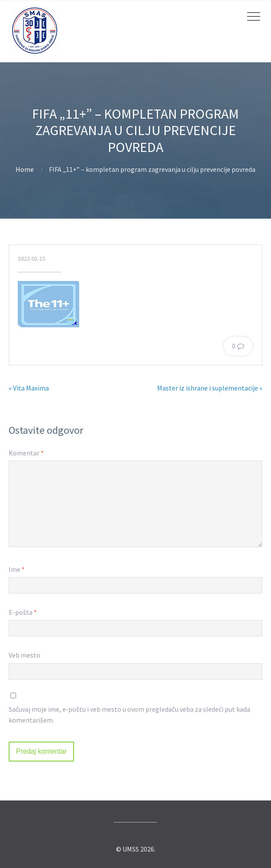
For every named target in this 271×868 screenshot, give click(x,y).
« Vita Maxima (29, 388)
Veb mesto (24, 655)
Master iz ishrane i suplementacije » (210, 388)
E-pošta (23, 612)
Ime (17, 569)
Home (25, 169)
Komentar (26, 453)
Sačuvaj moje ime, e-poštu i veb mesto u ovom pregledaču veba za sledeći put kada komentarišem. (129, 715)
